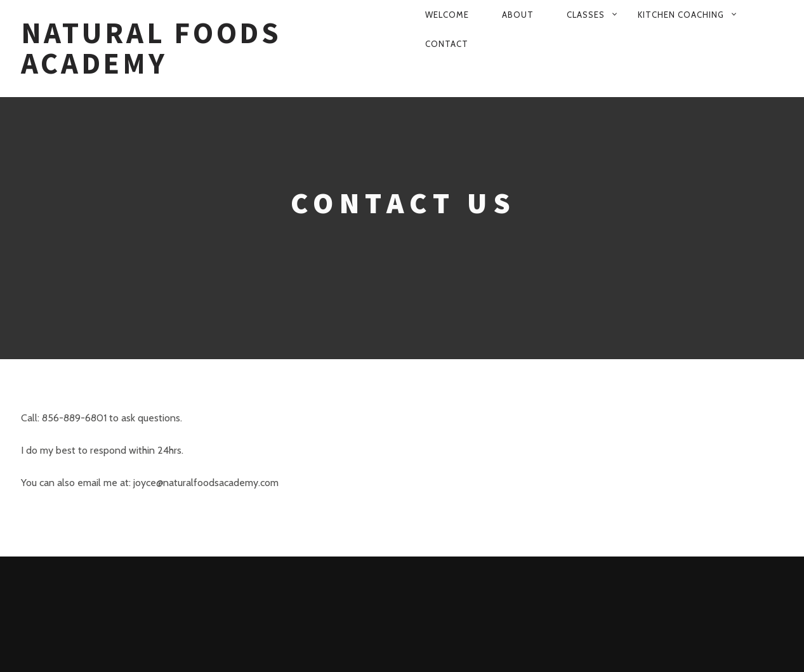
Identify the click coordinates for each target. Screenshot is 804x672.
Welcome (447, 15)
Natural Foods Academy (151, 49)
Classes (586, 15)
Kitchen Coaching (681, 15)
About (518, 15)
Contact (447, 44)
